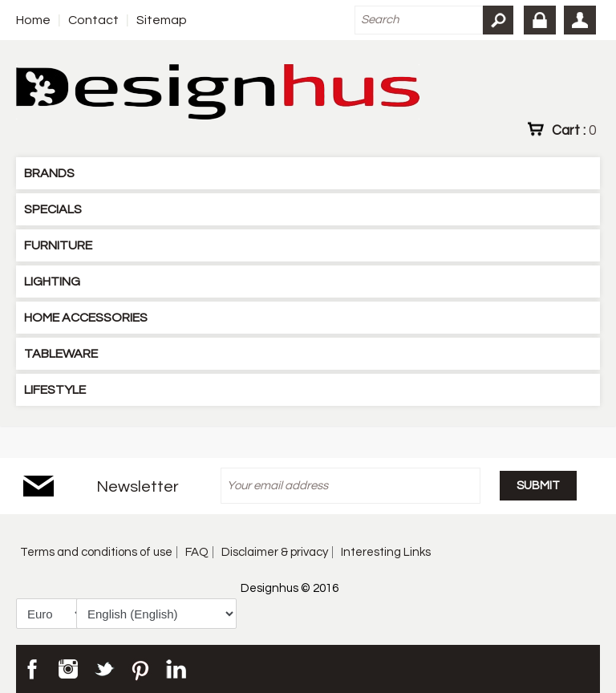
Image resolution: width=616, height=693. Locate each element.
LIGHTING (52, 282)
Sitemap (162, 20)
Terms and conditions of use (96, 552)
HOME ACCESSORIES (86, 318)
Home (33, 20)
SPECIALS (53, 209)
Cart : (574, 130)
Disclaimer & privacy (275, 552)
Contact (93, 20)
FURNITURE (58, 245)
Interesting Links (386, 552)
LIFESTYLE (55, 390)
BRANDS (49, 173)
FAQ (197, 552)
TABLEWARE (61, 354)
